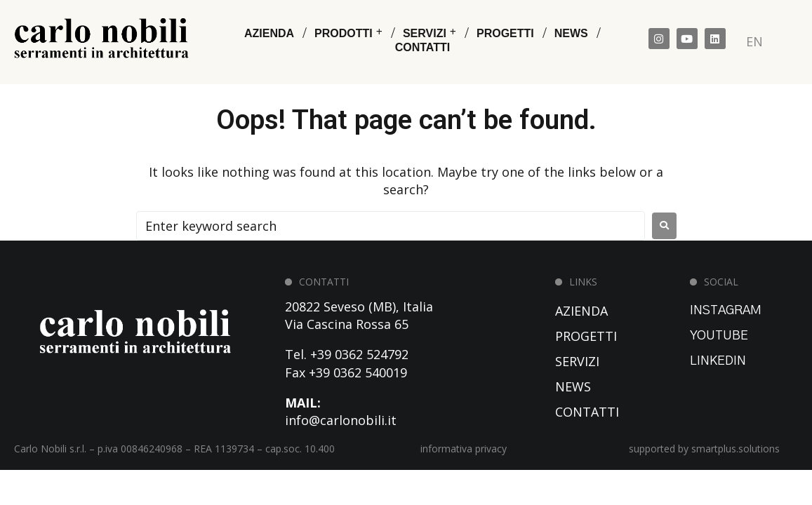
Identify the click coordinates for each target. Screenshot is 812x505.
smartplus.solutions (736, 449)
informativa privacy (464, 449)
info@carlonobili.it (341, 420)
